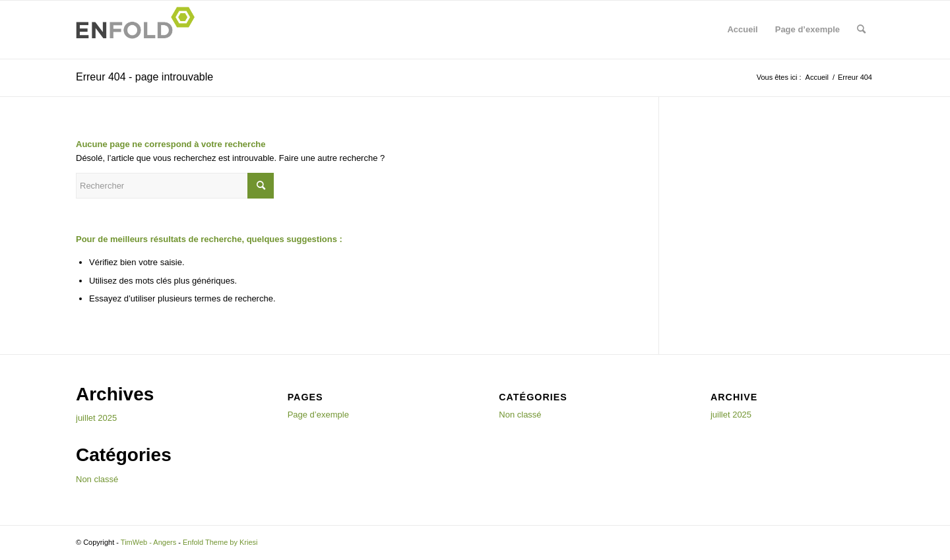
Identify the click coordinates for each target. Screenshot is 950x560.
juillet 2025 (96, 418)
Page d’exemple (807, 29)
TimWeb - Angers (148, 542)
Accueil (742, 29)
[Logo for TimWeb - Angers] (139, 30)
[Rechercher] (861, 30)
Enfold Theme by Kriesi (220, 542)
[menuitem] (861, 30)
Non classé (97, 479)
